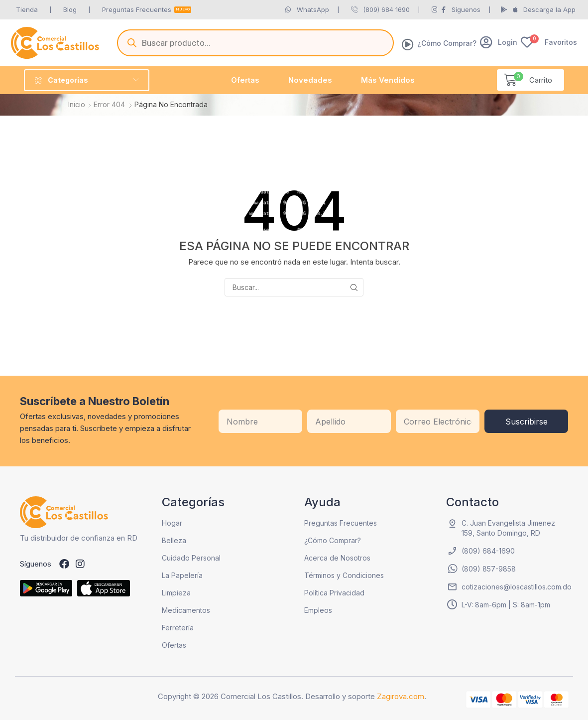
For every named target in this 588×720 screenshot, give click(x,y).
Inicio (77, 104)
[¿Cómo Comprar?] (408, 44)
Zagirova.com (401, 696)
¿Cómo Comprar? (447, 43)
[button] (499, 42)
